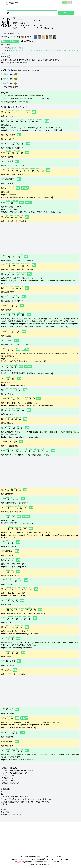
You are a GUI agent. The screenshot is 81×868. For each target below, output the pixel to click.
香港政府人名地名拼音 (10, 41)
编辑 (34, 112)
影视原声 (25, 188)
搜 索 (66, 13)
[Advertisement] (40, 238)
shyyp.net (19, 862)
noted (68, 859)
